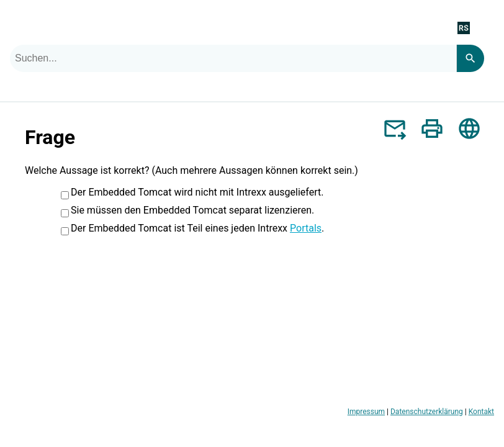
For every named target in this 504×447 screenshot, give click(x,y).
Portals (306, 228)
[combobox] (233, 58)
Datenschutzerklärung (427, 412)
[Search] (470, 58)
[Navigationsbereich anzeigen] (487, 27)
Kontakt (481, 412)
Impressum (366, 412)
